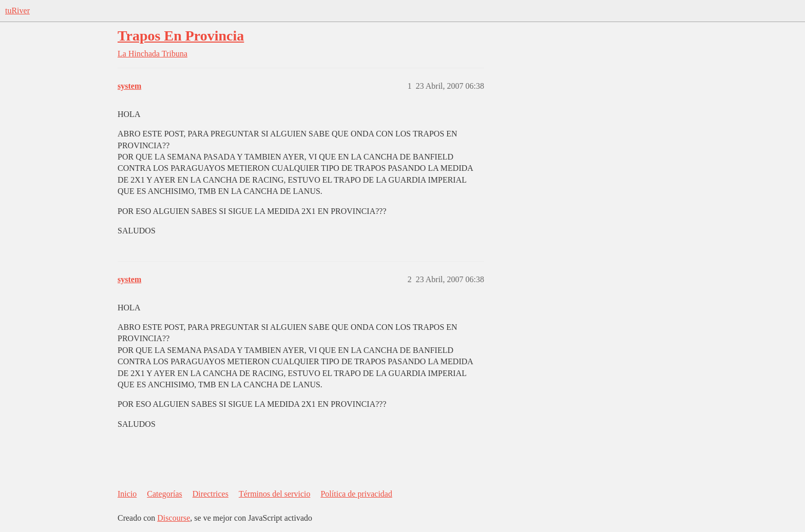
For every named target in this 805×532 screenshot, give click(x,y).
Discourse (174, 518)
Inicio (127, 494)
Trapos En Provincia (181, 36)
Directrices (210, 494)
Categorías (164, 494)
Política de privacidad (356, 494)
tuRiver (17, 11)
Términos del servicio (275, 494)
